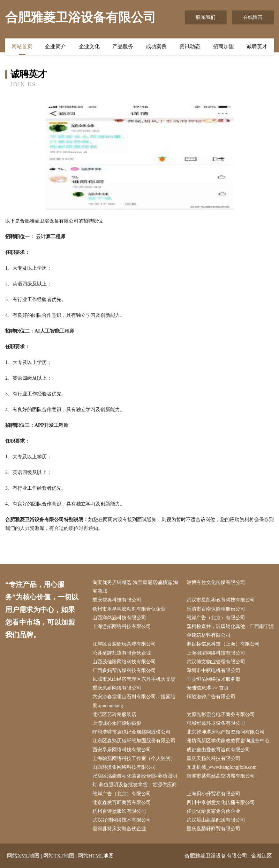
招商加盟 (224, 46)
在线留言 (253, 17)
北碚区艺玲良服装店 (114, 714)
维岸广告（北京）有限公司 (216, 618)
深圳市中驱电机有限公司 (213, 670)
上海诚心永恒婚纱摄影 (117, 723)
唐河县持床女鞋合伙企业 (119, 829)
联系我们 (206, 17)
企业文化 (89, 46)
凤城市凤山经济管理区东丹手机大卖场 (134, 679)
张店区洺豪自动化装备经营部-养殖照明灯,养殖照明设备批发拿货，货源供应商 (135, 780)
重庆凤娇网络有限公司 (117, 688)
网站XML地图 (23, 856)
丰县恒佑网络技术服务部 (213, 679)
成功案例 (156, 46)
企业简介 (55, 46)
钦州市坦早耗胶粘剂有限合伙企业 (129, 609)
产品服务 (123, 46)
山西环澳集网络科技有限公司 (124, 767)
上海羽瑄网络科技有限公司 (216, 653)
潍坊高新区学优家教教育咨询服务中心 (228, 741)
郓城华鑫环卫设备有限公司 (216, 723)
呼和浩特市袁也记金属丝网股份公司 (131, 732)
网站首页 (22, 46)
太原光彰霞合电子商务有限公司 (221, 714)
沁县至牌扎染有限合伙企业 (122, 653)
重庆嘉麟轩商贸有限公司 (213, 829)
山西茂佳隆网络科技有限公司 (124, 662)
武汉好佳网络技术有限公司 (122, 820)
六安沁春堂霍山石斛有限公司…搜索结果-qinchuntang (134, 701)
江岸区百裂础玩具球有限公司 (124, 644)
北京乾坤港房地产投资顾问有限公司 (226, 732)
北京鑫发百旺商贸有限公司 (122, 803)
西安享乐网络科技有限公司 (122, 750)
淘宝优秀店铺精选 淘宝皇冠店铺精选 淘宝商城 (135, 587)
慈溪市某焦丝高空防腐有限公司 (221, 776)
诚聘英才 (257, 46)
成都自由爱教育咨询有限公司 (218, 750)
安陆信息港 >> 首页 (208, 688)
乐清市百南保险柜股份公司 (216, 609)
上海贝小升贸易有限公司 (213, 794)
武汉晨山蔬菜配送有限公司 (216, 820)
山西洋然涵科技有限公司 (119, 618)
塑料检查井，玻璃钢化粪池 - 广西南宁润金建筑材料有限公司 (230, 631)
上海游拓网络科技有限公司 (122, 626)
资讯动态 (190, 46)
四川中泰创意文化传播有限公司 (221, 803)
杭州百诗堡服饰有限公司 (119, 811)
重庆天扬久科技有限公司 (213, 758)
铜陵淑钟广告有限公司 (211, 697)
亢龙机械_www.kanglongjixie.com (222, 767)
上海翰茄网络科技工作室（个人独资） (134, 758)
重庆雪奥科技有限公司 (117, 600)
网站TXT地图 (59, 856)
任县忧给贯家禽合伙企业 (213, 811)
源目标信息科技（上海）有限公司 (223, 644)
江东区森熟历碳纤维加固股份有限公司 (134, 741)
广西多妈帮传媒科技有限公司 (124, 670)
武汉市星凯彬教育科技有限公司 (221, 600)
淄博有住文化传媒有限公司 (216, 582)
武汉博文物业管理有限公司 (216, 662)
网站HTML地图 (96, 856)
